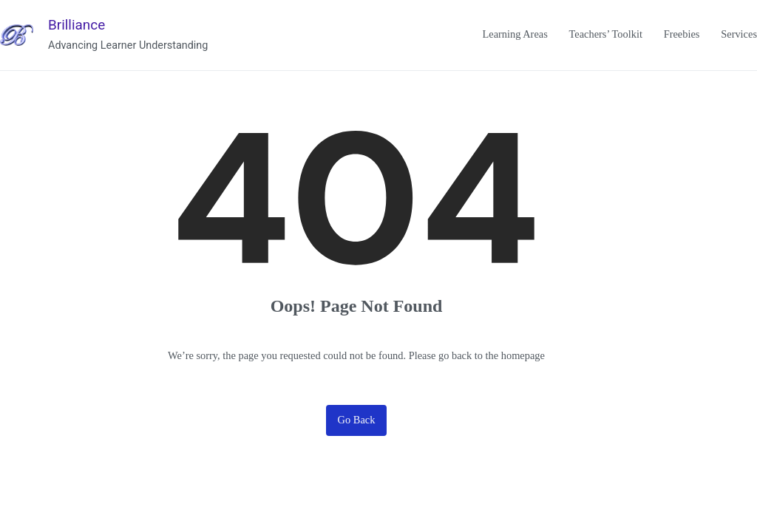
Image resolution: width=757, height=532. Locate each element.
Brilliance (77, 25)
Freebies (682, 34)
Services (739, 34)
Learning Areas (515, 34)
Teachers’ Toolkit (606, 34)
